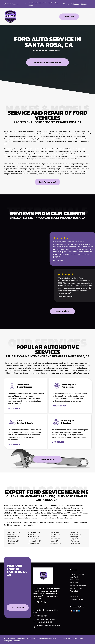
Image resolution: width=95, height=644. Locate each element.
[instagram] (38, 603)
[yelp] (41, 603)
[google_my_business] (45, 603)
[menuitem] (68, 638)
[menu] (90, 14)
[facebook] (35, 603)
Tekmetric (17, 641)
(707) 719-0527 (13, 4)
